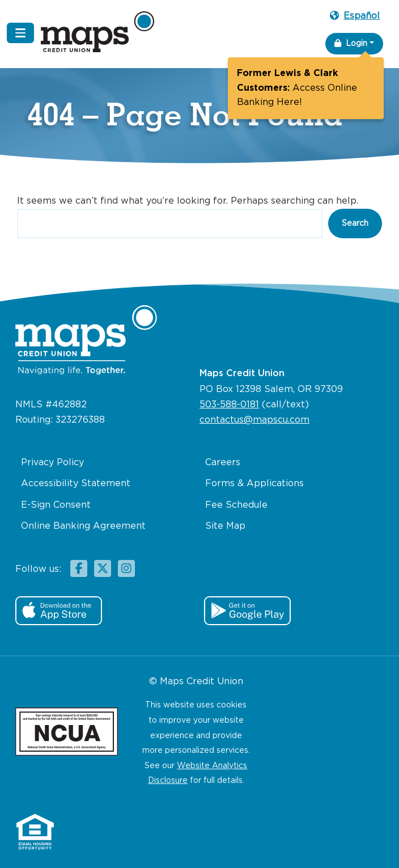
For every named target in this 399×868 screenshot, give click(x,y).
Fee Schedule (236, 505)
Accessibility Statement (76, 484)
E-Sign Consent (56, 505)
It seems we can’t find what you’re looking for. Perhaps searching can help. (188, 201)
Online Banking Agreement (83, 526)
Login (351, 43)
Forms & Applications (254, 484)
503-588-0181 (229, 405)
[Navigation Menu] (20, 33)
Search (355, 224)
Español (355, 16)
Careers (223, 463)
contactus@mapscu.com (254, 420)
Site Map (225, 526)
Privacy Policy (52, 463)
